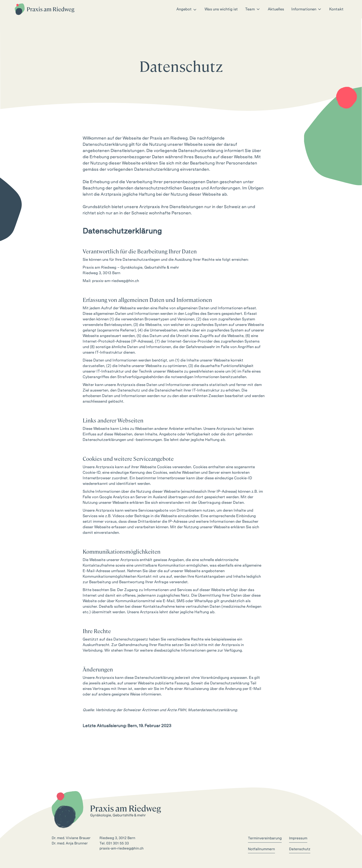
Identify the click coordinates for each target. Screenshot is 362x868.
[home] (45, 9)
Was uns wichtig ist (221, 9)
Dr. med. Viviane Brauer (71, 838)
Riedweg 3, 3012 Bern (117, 838)
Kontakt (336, 9)
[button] (187, 9)
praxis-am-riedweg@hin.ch (116, 281)
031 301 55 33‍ (118, 843)
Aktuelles (276, 9)
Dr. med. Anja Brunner (70, 843)
